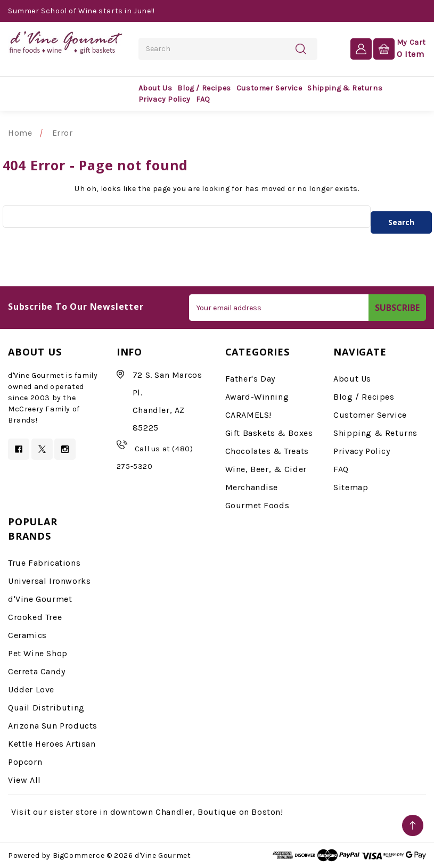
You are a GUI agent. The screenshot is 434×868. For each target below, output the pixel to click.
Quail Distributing (46, 708)
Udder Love (31, 689)
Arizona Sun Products (53, 726)
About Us (155, 88)
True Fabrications (44, 563)
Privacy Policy (165, 99)
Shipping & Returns (345, 88)
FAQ (203, 99)
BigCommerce (79, 855)
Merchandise (252, 487)
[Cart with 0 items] (400, 48)
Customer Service (269, 88)
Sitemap (351, 487)
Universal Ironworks (49, 581)
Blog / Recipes (204, 88)
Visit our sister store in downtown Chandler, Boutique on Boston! (147, 812)
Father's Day (250, 379)
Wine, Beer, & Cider (266, 469)
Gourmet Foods (257, 505)
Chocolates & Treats (267, 451)
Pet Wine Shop (38, 653)
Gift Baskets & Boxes (269, 433)
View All (24, 780)
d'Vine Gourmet (40, 599)
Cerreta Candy (37, 671)
